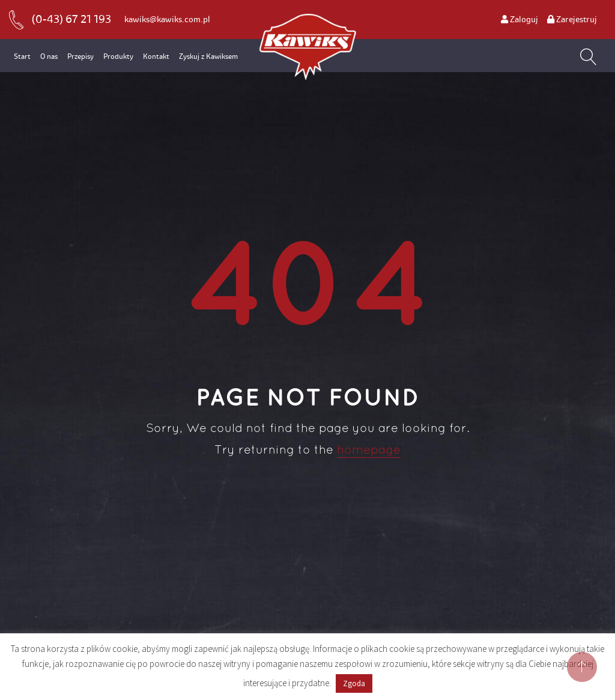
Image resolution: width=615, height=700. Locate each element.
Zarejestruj (572, 20)
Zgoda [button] (354, 683)
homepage (369, 451)
